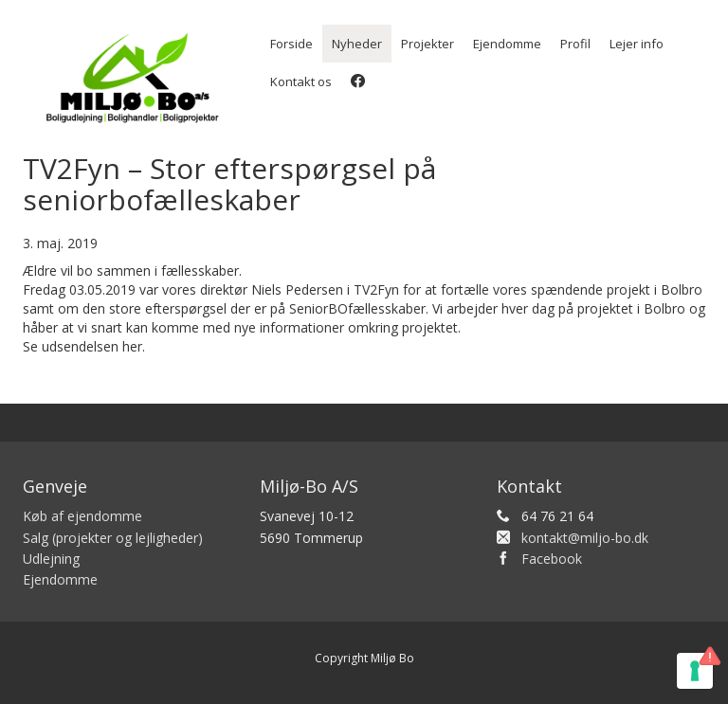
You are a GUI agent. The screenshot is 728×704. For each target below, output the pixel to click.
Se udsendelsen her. (84, 346)
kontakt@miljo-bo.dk (585, 538)
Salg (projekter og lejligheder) (113, 538)
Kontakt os (301, 81)
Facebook (552, 559)
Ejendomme (507, 44)
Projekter (428, 44)
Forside (291, 44)
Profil (575, 44)
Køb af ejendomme (82, 516)
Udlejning (51, 559)
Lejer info (637, 44)
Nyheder (357, 44)
